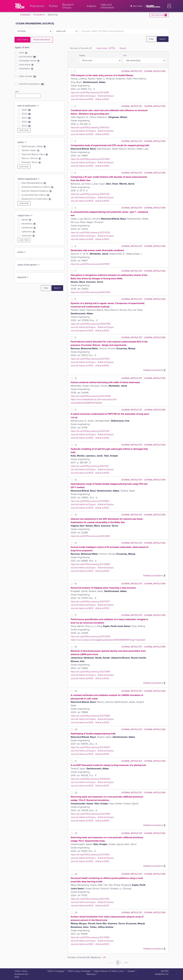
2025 (26, 114)
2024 (26, 118)
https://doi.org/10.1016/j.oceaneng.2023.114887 (90, 159)
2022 (26, 126)
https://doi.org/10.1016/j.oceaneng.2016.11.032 (90, 466)
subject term (25, 216)
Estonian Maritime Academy (37, 191)
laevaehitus (29, 224)
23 (76, 833)
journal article (28, 57)
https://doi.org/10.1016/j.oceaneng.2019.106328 (90, 779)
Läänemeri (28, 232)
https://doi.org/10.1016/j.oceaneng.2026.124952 (91, 292)
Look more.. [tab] (106, 48)
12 (76, 445)
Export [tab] (123, 48)
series (22, 252)
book (23, 53)
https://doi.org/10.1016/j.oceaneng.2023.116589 (90, 716)
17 (76, 615)
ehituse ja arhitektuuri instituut (38, 187)
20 (76, 730)
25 (76, 913)
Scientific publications (32, 84)
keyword (23, 277)
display (82, 55)
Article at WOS (102, 99)
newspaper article (29, 61)
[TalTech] (20, 6)
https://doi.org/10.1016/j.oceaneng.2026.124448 (91, 396)
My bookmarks (159, 15)
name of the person (29, 265)
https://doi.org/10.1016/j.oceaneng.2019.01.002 (90, 128)
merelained (29, 228)
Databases (25, 15)
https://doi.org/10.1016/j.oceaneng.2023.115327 (90, 359)
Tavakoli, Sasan (31, 151)
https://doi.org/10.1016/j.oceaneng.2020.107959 (91, 324)
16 (76, 584)
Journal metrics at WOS (82, 99)
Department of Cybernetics (36, 199)
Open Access (28, 76)
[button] (169, 6)
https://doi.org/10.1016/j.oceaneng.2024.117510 (90, 899)
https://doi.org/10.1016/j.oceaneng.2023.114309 (90, 814)
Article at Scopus (106, 96)
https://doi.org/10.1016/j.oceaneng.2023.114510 (90, 855)
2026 (26, 110)
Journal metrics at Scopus (83, 96)
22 (76, 793)
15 (76, 543)
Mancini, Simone (31, 158)
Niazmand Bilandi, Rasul (35, 154)
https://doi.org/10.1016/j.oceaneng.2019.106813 (90, 501)
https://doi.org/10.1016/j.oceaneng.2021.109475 (90, 747)
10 (76, 378)
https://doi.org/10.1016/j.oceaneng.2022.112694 (90, 672)
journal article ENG (155, 71)
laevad (26, 220)
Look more (24, 130)
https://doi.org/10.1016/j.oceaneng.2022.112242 (90, 233)
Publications (39, 15)
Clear (151, 39)
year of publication (28, 106)
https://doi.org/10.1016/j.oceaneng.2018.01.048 (90, 194)
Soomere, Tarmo (31, 162)
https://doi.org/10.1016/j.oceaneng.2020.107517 (90, 602)
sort (125, 55)
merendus (28, 236)
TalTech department (29, 179)
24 (76, 874)
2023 (26, 122)
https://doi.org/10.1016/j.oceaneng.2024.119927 (90, 264)
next (126, 963)
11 (75, 410)
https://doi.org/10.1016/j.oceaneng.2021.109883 (90, 564)
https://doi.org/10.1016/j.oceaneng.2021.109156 (90, 937)
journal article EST (132, 71)
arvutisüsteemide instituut (35, 195)
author (22, 142)
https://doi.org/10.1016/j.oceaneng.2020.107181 (90, 431)
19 (76, 691)
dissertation (26, 69)
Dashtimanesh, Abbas (34, 147)
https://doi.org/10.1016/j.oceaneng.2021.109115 (90, 93)
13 (76, 480)
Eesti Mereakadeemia (34, 183)
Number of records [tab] (81, 48)
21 (76, 761)
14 (76, 515)
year (17, 92)
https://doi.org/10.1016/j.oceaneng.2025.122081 (90, 637)
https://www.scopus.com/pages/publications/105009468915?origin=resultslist (108, 640)
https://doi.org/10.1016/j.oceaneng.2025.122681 (90, 536)
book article (26, 65)
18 (76, 647)
